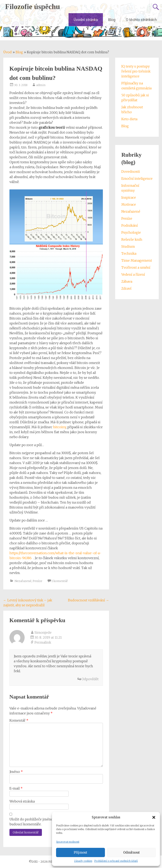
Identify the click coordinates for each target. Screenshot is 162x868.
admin (41, 85)
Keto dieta (129, 119)
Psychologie (131, 232)
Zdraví (126, 288)
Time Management (137, 260)
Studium (128, 246)
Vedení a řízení (133, 274)
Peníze (37, 581)
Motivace (129, 204)
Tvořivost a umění (136, 267)
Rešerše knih (132, 239)
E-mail (16, 788)
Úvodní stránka (86, 20)
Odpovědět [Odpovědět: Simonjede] (90, 679)
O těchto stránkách (141, 20)
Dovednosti (131, 171)
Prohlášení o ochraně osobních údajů (116, 861)
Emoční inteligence (137, 178)
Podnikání (130, 225)
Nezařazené (23, 581)
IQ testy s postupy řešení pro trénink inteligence (136, 71)
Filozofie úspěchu (33, 7)
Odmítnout (132, 852)
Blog (112, 20)
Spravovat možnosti (68, 842)
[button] (154, 817)
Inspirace (129, 197)
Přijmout (80, 852)
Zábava (127, 281)
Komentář (19, 720)
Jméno (16, 772)
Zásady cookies (83, 861)
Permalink (43, 642)
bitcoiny (60, 427)
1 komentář (60, 581)
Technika (129, 253)
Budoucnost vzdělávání (88, 600)
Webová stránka (22, 801)
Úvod (7, 52)
